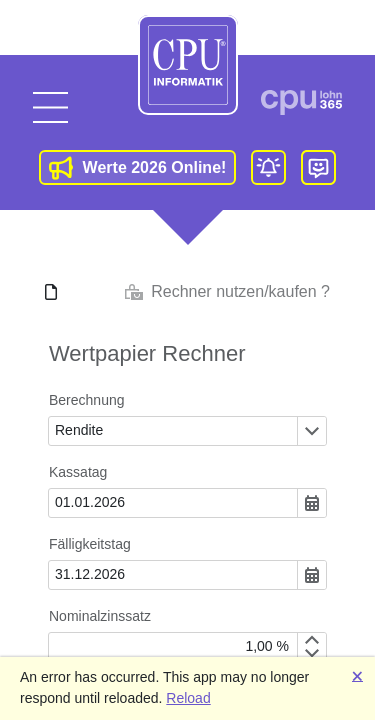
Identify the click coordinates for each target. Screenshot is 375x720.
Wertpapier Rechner (147, 353)
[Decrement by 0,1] (311, 654)
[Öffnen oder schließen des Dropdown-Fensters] (311, 431)
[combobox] (173, 431)
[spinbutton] (173, 647)
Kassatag (78, 472)
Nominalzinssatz (100, 616)
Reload (188, 698)
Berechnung (87, 400)
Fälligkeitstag (90, 544)
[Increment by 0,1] (311, 640)
